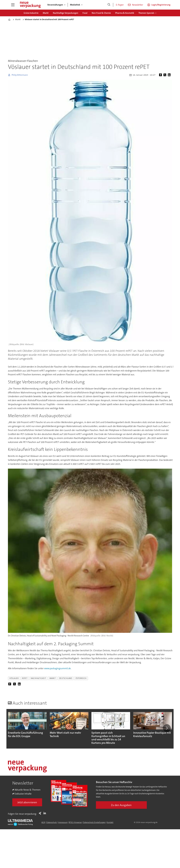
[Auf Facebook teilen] (161, 75)
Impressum (63, 822)
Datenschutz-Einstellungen (94, 822)
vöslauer (14, 678)
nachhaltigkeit (38, 678)
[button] (167, 728)
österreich (81, 678)
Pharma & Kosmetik (125, 13)
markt (53, 678)
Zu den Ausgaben (121, 805)
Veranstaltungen (55, 5)
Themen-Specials (146, 13)
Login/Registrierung (161, 5)
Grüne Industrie (31, 13)
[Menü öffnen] (13, 5)
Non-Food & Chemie (101, 13)
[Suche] (109, 5)
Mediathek (75, 5)
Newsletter (138, 5)
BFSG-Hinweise (75, 822)
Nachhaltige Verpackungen (66, 13)
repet (25, 678)
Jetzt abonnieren (27, 802)
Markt (46, 13)
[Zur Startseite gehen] (30, 5)
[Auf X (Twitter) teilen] (165, 75)
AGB (43, 822)
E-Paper (120, 5)
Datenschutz (52, 822)
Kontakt (110, 822)
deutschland (66, 678)
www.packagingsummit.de (57, 668)
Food (85, 13)
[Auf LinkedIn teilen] (170, 75)
